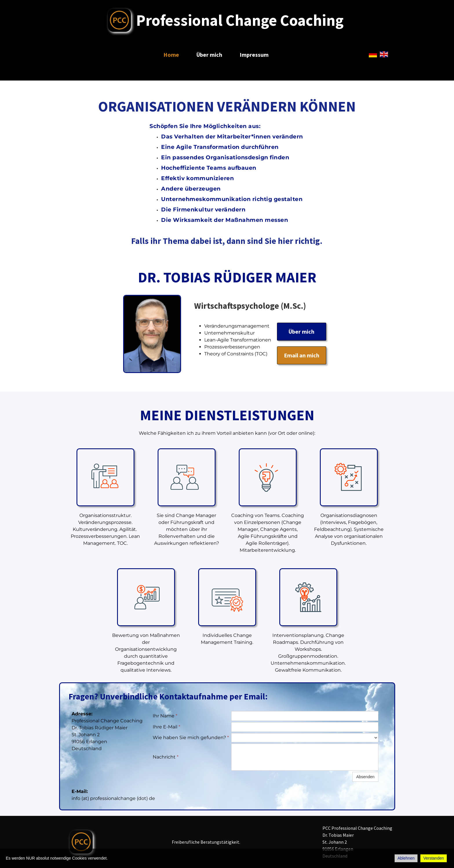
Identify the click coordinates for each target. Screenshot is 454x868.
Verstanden (434, 858)
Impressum (254, 55)
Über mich (209, 55)
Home (171, 55)
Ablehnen (406, 858)
